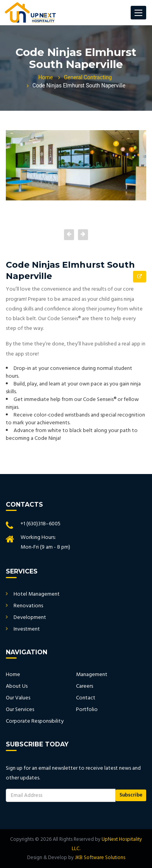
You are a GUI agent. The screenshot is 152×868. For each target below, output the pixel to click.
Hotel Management (37, 594)
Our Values (18, 698)
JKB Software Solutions (100, 858)
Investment (27, 629)
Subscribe (131, 795)
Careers (85, 686)
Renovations (28, 606)
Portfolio (87, 710)
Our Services (20, 710)
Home (46, 78)
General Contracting (88, 78)
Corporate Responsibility (35, 721)
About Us (17, 686)
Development (30, 618)
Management (92, 675)
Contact (86, 698)
